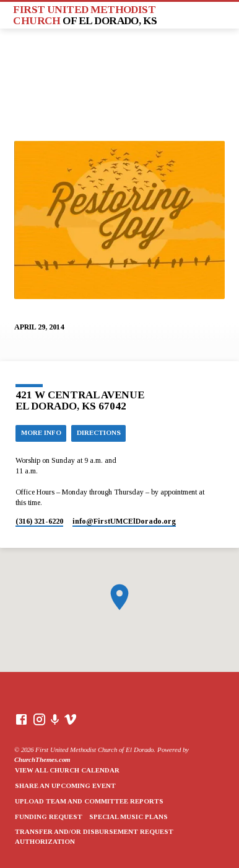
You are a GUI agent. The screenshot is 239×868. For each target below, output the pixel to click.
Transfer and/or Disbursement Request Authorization (94, 836)
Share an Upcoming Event (65, 785)
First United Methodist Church (85, 15)
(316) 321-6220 (39, 521)
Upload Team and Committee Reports (89, 801)
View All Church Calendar (67, 770)
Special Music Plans (128, 817)
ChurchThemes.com (42, 759)
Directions (99, 432)
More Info (41, 432)
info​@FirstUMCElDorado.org (124, 521)
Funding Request (49, 817)
